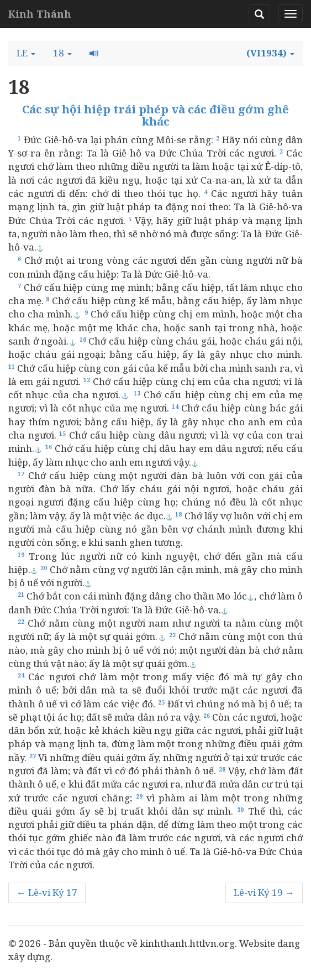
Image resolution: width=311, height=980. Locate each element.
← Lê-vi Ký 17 (47, 892)
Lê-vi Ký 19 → (264, 892)
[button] (26, 53)
